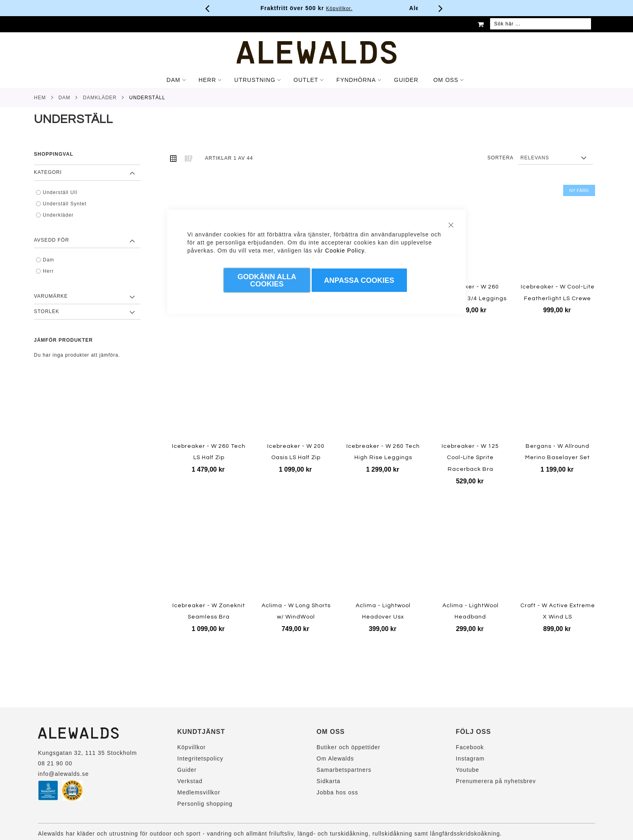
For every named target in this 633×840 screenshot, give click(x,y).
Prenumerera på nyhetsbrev (496, 781)
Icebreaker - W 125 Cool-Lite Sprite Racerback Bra (470, 458)
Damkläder (100, 98)
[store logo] (316, 52)
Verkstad (190, 781)
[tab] (316, 80)
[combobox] (541, 24)
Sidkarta (328, 781)
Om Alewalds (335, 759)
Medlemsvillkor (199, 792)
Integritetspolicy (200, 759)
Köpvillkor (192, 747)
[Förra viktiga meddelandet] (208, 8)
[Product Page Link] (471, 232)
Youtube (467, 770)
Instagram (470, 759)
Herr (48, 271)
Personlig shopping (205, 804)
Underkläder (58, 215)
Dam (65, 98)
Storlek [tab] (47, 311)
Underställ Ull (60, 192)
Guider (187, 770)
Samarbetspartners (344, 770)
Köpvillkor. (349, 8)
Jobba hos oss (337, 792)
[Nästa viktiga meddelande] (441, 8)
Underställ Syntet (65, 204)
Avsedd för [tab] (51, 240)
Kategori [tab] (48, 172)
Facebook (470, 747)
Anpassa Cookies (359, 280)
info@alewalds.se (63, 774)
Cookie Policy (345, 251)
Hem (40, 98)
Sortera (500, 158)
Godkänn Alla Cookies (267, 280)
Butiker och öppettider (348, 747)
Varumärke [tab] (51, 296)
